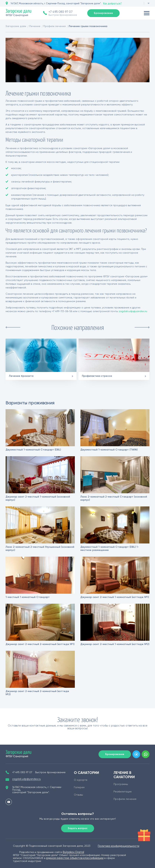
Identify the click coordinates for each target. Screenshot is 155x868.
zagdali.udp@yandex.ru (133, 311)
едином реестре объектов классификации (75, 858)
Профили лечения (54, 26)
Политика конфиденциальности (119, 846)
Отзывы (78, 795)
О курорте (81, 780)
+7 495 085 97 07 (61, 12)
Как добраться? (112, 3)
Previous (13, 327)
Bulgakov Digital (73, 852)
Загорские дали (16, 26)
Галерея (79, 787)
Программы (121, 784)
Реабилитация (122, 791)
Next (142, 327)
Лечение (35, 26)
